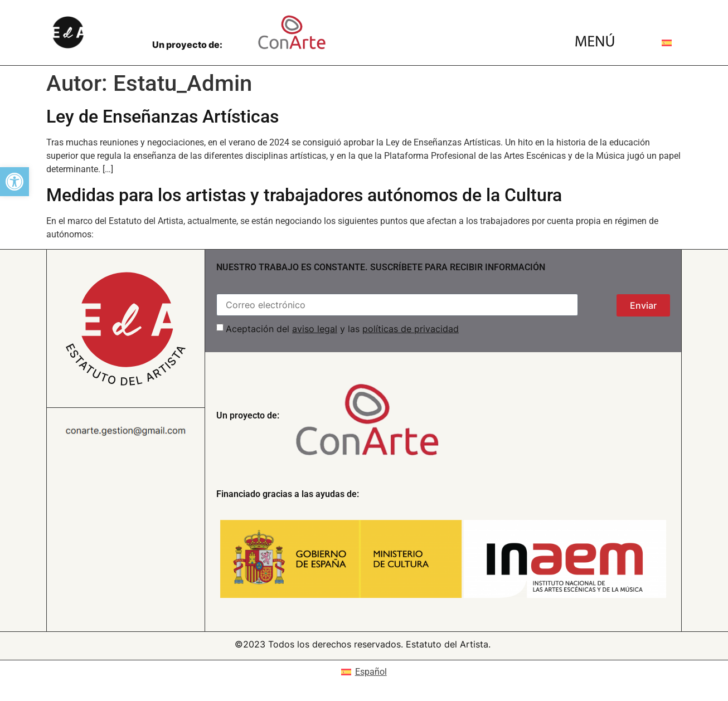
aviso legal (315, 329)
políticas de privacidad (411, 329)
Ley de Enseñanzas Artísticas (162, 116)
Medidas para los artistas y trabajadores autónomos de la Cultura (304, 195)
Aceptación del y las (342, 329)
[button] (14, 182)
